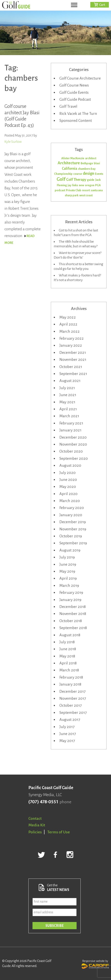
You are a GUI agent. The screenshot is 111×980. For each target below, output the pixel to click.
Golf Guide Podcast (75, 99)
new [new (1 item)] (82, 185)
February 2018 (71, 677)
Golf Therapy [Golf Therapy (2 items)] (76, 180)
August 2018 (70, 635)
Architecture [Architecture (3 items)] (69, 163)
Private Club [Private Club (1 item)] (74, 190)
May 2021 (67, 402)
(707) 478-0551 (43, 802)
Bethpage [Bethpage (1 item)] (87, 163)
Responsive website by (95, 964)
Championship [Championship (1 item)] (63, 174)
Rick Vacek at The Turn (78, 113)
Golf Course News (74, 85)
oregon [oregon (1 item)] (90, 185)
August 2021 (70, 381)
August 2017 (70, 719)
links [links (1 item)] (75, 185)
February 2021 (71, 423)
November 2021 (73, 359)
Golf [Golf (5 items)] (61, 179)
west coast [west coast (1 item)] (86, 195)
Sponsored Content (76, 120)
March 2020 (70, 501)
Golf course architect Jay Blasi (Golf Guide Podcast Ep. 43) (22, 116)
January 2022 (71, 345)
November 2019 (73, 529)
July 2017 (67, 727)
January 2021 (70, 430)
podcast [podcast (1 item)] (60, 190)
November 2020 (73, 444)
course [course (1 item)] (78, 174)
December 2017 (72, 691)
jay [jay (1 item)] (70, 185)
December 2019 (73, 522)
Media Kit (37, 825)
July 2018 (67, 642)
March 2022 (70, 331)
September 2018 (73, 628)
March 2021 (69, 416)
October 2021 (71, 367)
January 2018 (70, 684)
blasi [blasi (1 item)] (97, 163)
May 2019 (67, 571)
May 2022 (68, 317)
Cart (102, 5)
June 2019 (68, 564)
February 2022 (72, 338)
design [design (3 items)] (88, 174)
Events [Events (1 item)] (99, 174)
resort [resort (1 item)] (86, 190)
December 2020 (73, 437)
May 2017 (67, 741)
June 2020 (68, 480)
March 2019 (69, 585)
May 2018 (67, 656)
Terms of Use (59, 832)
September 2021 (73, 374)
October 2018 (71, 621)
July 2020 (67, 473)
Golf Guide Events (74, 92)
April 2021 (68, 409)
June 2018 (68, 649)
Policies (35, 832)
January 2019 (70, 600)
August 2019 (70, 550)
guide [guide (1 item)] (91, 180)
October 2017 (70, 705)
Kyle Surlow (13, 142)
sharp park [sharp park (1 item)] (72, 195)
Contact (35, 818)
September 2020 (74, 458)
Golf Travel (68, 106)
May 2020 (68, 487)
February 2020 (72, 508)
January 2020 (71, 515)
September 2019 (73, 543)
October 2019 (71, 536)
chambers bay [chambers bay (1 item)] (87, 169)
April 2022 (68, 324)
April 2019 (68, 578)
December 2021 (73, 352)
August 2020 (70, 465)
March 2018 (69, 670)
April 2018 (68, 663)
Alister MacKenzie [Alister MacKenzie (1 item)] (73, 158)
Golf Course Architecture (80, 78)
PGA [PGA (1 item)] (98, 185)
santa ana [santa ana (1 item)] (97, 190)
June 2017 (68, 734)
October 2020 (71, 451)
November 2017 (73, 698)
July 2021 (67, 388)
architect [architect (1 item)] (91, 158)
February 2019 (71, 592)
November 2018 (73, 614)
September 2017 (73, 712)
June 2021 (68, 395)
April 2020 (68, 494)
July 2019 (67, 557)
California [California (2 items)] (70, 169)
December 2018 (73, 607)
